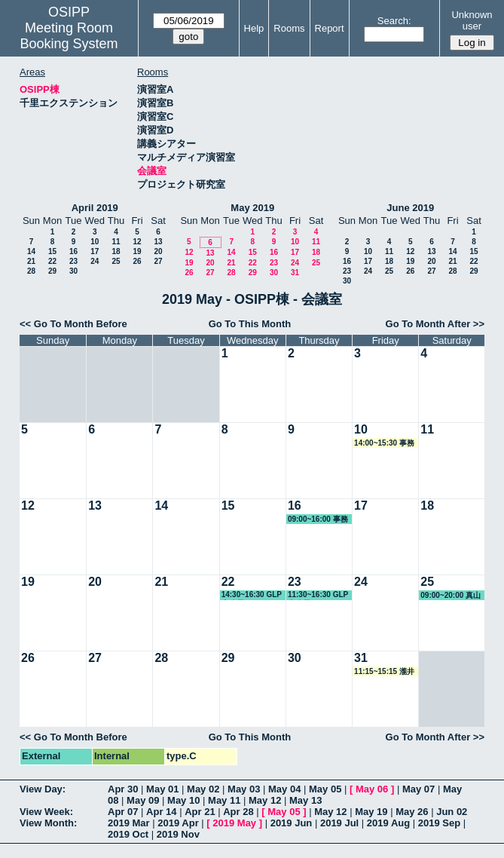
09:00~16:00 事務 (318, 519)
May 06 (372, 789)
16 (73, 251)
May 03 (244, 789)
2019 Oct (128, 834)
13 (158, 242)
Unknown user (472, 20)
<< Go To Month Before (73, 324)
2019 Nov (178, 834)
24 (95, 261)
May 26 (412, 812)
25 (116, 261)
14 (31, 251)
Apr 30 (123, 789)
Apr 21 (200, 812)
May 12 (265, 800)
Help (254, 28)
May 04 (284, 789)
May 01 (162, 789)
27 (158, 261)
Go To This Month (250, 324)
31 (295, 273)
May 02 (203, 789)
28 (31, 271)
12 (137, 242)
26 (137, 261)
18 (116, 251)
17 (95, 251)
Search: (394, 21)
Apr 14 (161, 812)
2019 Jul (339, 823)
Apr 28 (238, 812)
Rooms (289, 28)
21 (31, 261)
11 (116, 242)
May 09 (143, 800)
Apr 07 (123, 812)
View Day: (43, 789)
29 (52, 271)
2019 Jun (292, 823)
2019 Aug (388, 823)
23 (73, 261)
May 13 (305, 800)
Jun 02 (452, 812)
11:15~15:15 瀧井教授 (384, 672)
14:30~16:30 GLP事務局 (252, 595)
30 (73, 271)
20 (158, 251)
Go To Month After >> (435, 324)
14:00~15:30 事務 (384, 443)
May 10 (183, 800)
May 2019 (252, 208)
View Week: (46, 812)
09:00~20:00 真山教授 (451, 596)
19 (137, 251)
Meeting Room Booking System (69, 36)
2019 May (234, 823)
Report (330, 28)
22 (52, 261)
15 (52, 251)
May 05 (325, 789)
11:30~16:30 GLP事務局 (318, 595)
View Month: (48, 823)
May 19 (371, 812)
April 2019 (95, 208)
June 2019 (410, 208)
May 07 (418, 789)
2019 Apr (178, 823)
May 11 (224, 800)
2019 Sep (439, 823)
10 (95, 242)
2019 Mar (129, 823)
